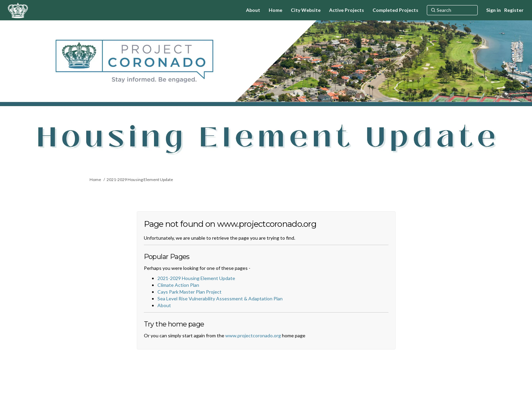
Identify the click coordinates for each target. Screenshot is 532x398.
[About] (253, 10)
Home (95, 180)
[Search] (452, 10)
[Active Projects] (347, 10)
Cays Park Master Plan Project (189, 292)
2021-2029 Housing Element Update (140, 180)
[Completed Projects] (395, 10)
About (164, 305)
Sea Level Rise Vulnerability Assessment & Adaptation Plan (220, 298)
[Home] (275, 10)
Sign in (493, 10)
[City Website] (306, 10)
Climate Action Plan (178, 285)
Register (514, 10)
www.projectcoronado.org (253, 335)
